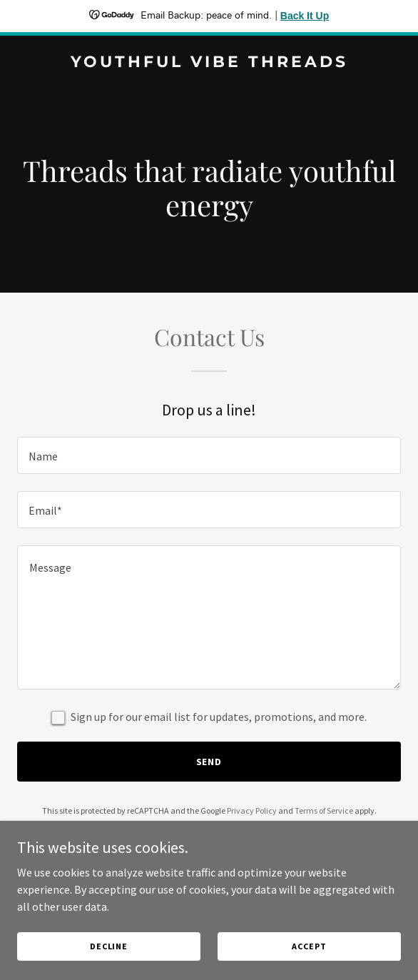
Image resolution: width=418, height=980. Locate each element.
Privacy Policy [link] (252, 810)
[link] (209, 63)
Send (209, 762)
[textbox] (209, 455)
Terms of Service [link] (324, 810)
